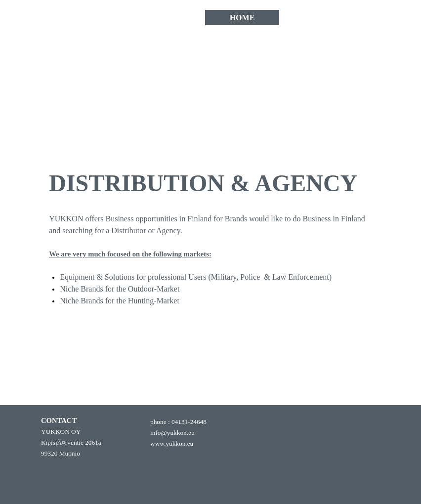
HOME (242, 18)
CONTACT (317, 18)
